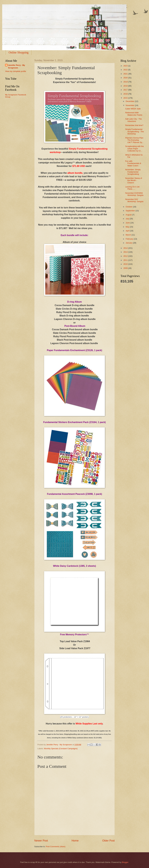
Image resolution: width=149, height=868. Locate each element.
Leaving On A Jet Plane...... (132, 188)
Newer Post (41, 841)
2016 (126, 94)
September (131, 211)
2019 (126, 82)
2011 (126, 260)
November (130, 105)
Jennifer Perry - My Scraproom (17, 66)
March (128, 235)
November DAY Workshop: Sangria (134, 200)
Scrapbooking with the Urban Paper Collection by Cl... (134, 149)
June (128, 223)
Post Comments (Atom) (56, 847)
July (128, 219)
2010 (126, 264)
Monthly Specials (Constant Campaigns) (61, 749)
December (130, 101)
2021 (126, 74)
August (129, 215)
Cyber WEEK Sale (133, 109)
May (128, 227)
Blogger (125, 862)
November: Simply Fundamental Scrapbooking (133, 172)
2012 (126, 256)
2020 (126, 78)
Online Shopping (19, 52)
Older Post (108, 841)
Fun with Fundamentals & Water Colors (133, 163)
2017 (126, 90)
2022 (126, 70)
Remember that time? (134, 125)
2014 (126, 248)
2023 (126, 66)
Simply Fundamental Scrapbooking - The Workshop (134, 131)
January (129, 243)
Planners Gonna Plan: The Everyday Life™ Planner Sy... (134, 140)
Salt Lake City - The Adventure (133, 120)
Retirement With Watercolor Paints (134, 114)
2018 (126, 86)
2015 (126, 98)
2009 (126, 268)
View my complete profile (16, 71)
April (128, 231)
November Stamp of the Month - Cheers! (134, 180)
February (130, 239)
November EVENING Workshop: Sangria (134, 194)
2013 (126, 252)
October (129, 207)
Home (75, 841)
